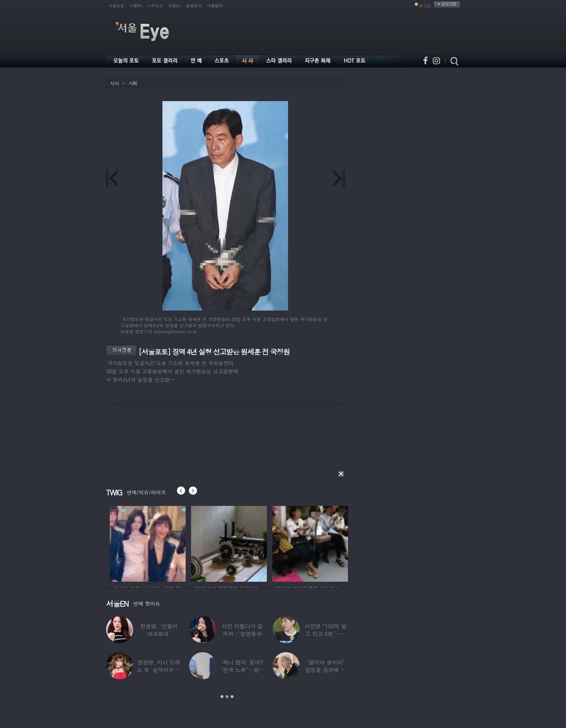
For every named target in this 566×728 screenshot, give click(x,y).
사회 (133, 83)
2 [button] (227, 697)
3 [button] (232, 697)
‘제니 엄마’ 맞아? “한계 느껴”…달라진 (242, 670)
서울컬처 (215, 6)
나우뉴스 (155, 6)
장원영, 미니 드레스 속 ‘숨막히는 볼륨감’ (159, 670)
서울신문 (117, 6)
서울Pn (136, 6)
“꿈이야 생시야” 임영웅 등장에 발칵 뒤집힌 (326, 670)
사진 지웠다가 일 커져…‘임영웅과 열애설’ (242, 634)
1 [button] (222, 697)
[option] (166, 543)
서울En (175, 6)
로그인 (425, 6)
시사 (114, 83)
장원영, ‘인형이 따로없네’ (159, 630)
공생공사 (194, 6)
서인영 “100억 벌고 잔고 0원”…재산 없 (326, 634)
